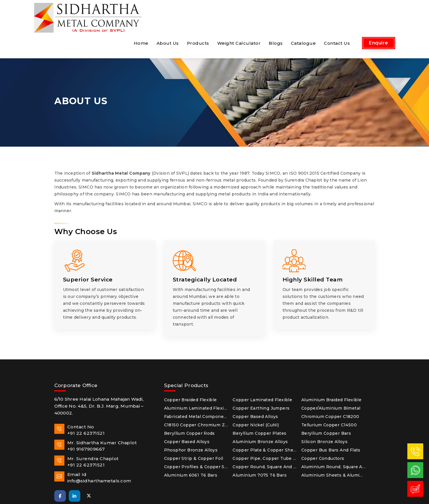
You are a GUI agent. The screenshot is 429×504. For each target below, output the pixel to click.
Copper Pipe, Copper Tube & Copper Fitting (265, 429)
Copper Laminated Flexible (262, 370)
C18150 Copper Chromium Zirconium (196, 395)
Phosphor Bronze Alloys (191, 420)
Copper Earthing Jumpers (261, 378)
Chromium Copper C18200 (330, 387)
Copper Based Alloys (255, 387)
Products (198, 13)
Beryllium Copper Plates (259, 404)
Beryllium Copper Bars (326, 404)
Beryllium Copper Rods (190, 404)
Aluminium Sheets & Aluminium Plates (334, 445)
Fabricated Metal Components (196, 387)
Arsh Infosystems (283, 496)
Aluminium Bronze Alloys (260, 412)
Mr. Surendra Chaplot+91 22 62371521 (87, 432)
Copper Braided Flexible (191, 370)
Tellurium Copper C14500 (329, 395)
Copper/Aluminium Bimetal (331, 378)
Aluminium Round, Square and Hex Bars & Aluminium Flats (334, 437)
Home (141, 13)
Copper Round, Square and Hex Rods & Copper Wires (265, 437)
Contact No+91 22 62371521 (80, 400)
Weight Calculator (239, 13)
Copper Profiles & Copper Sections (196, 437)
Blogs (276, 13)
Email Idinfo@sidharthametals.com (93, 448)
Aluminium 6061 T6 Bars (191, 445)
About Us (168, 13)
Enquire (379, 13)
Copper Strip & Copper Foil (194, 429)
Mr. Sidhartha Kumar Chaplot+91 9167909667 (96, 416)
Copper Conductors (323, 429)
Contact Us (337, 13)
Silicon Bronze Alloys (324, 412)
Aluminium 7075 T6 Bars (260, 445)
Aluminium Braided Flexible (331, 370)
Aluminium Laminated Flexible (196, 378)
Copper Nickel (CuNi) (256, 395)
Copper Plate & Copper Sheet (265, 420)
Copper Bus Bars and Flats (331, 420)
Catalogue (303, 13)
